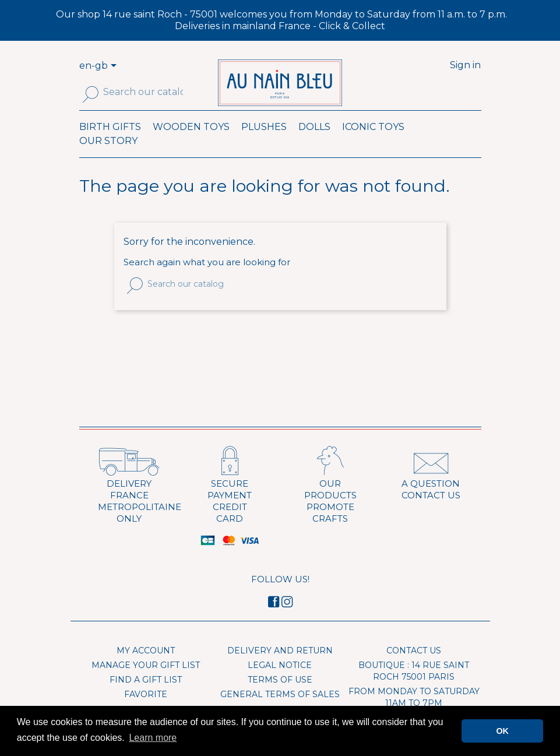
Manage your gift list (146, 681)
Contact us (414, 667)
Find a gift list (146, 696)
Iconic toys (373, 143)
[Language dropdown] (115, 66)
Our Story (108, 157)
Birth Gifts (110, 143)
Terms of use (280, 696)
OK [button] (502, 731)
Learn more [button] (153, 738)
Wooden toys (191, 143)
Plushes (264, 143)
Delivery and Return (280, 667)
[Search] (143, 92)
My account (146, 667)
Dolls (314, 143)
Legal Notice (280, 681)
